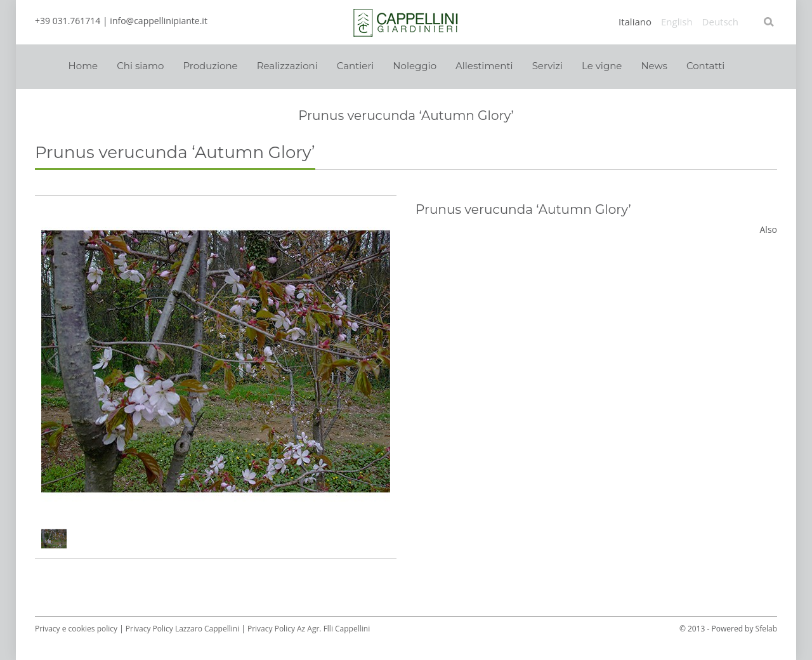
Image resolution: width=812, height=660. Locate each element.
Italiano (635, 22)
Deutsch (720, 22)
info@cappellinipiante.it (159, 21)
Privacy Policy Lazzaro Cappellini (182, 629)
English (677, 22)
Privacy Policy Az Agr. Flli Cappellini (309, 629)
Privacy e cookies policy (76, 629)
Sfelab (766, 629)
